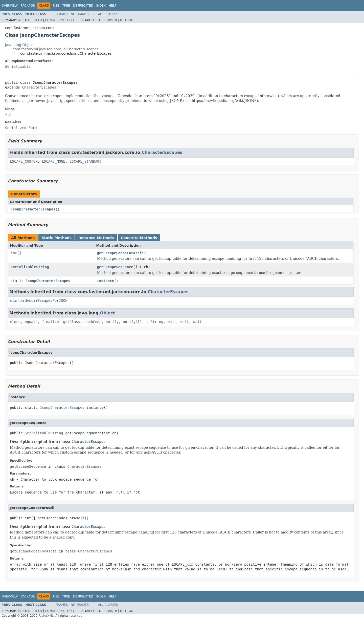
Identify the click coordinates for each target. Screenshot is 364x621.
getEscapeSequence (115, 267)
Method (67, 20)
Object (108, 313)
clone (15, 322)
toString (155, 322)
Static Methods (56, 238)
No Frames (80, 14)
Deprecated (83, 6)
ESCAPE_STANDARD (85, 161)
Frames (62, 14)
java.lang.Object (19, 45)
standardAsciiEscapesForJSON (39, 301)
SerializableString (30, 267)
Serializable (18, 67)
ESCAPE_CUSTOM (24, 161)
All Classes (108, 14)
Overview (10, 6)
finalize (50, 322)
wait (172, 322)
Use (56, 6)
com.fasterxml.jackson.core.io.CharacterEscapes (56, 49)
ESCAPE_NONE (53, 161)
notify (112, 322)
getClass (72, 322)
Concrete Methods (139, 238)
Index (101, 6)
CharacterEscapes (39, 87)
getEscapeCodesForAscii (120, 253)
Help (113, 6)
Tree (66, 6)
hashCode (93, 322)
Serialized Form (21, 128)
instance (106, 281)
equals (31, 322)
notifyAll (132, 322)
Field (38, 20)
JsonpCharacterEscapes (33, 209)
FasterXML (46, 616)
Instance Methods (96, 238)
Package (28, 6)
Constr (51, 20)
